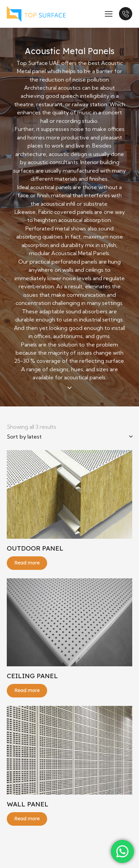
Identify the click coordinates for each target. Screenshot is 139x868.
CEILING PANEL (32, 676)
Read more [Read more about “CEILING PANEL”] (27, 690)
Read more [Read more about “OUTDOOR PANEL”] (27, 563)
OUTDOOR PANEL (35, 548)
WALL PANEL (28, 804)
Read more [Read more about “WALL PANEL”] (27, 819)
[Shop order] (69, 437)
